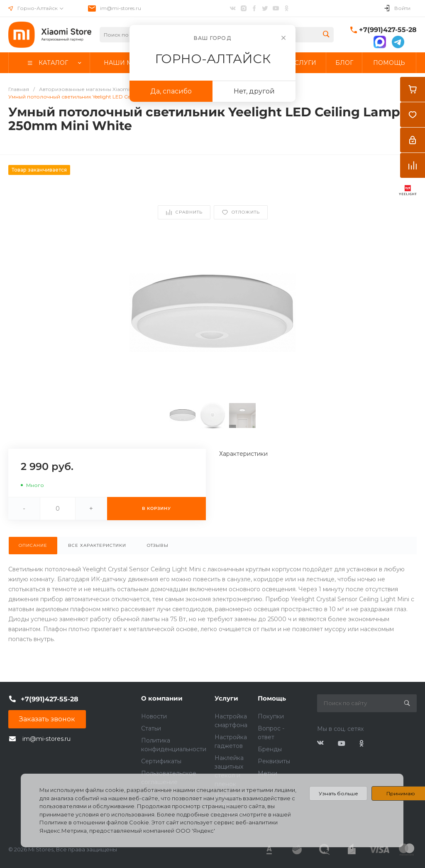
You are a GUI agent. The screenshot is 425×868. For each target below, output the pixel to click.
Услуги (226, 698)
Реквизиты (274, 761)
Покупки (271, 716)
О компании (162, 698)
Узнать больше (338, 793)
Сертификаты (161, 761)
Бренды (270, 749)
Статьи (151, 728)
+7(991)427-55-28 (388, 30)
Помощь (272, 698)
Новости (154, 716)
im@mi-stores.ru (121, 8)
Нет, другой (254, 91)
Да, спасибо (171, 91)
